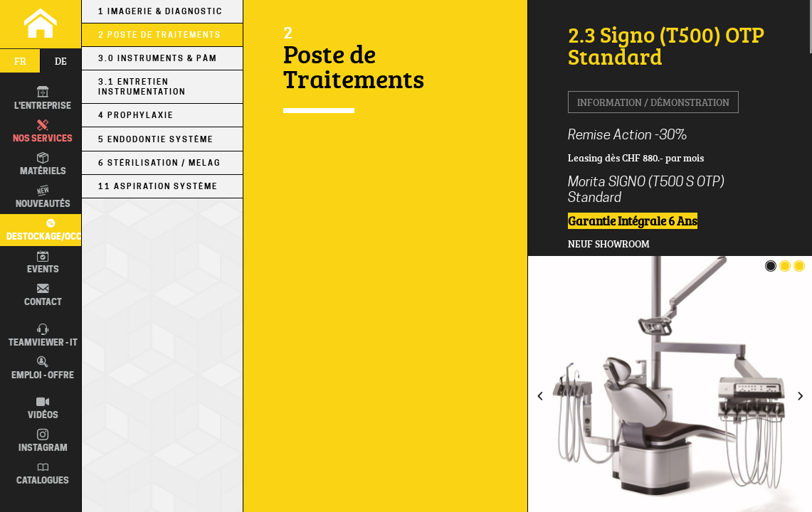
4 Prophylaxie (136, 115)
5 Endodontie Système (156, 139)
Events (43, 262)
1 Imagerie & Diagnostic (160, 11)
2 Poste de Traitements (160, 35)
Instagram (43, 441)
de (61, 61)
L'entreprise (43, 98)
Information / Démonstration (653, 102)
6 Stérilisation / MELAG (159, 163)
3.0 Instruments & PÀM (158, 58)
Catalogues (43, 474)
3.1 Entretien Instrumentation (142, 87)
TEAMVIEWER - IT (43, 336)
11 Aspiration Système (158, 186)
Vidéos (43, 408)
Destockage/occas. (48, 229)
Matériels (43, 164)
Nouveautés (43, 197)
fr (20, 61)
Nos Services (43, 132)
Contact (43, 295)
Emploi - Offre (43, 368)
